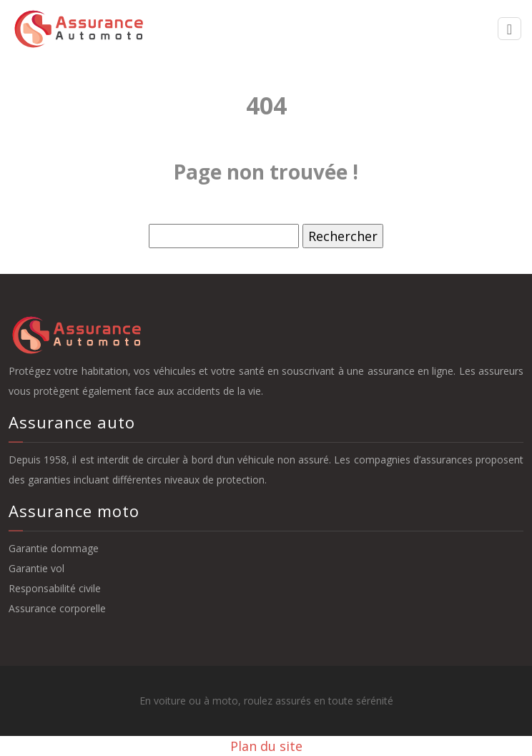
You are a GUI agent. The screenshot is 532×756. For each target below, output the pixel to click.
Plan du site (266, 746)
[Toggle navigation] (509, 29)
